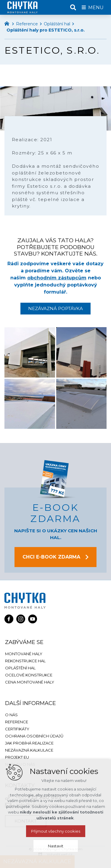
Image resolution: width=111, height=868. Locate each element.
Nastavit (56, 846)
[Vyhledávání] (73, 7)
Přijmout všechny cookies (56, 831)
